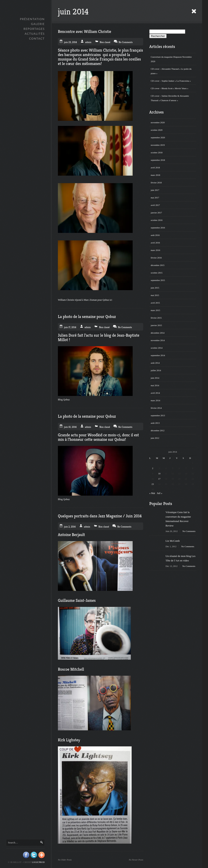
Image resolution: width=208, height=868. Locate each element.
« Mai (152, 493)
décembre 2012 (158, 430)
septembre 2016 (158, 228)
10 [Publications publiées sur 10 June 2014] (159, 473)
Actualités (35, 34)
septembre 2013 (158, 415)
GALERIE (38, 24)
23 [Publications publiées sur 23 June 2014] (153, 484)
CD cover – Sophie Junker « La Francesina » (171, 81)
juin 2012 (155, 438)
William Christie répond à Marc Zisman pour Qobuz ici (85, 300)
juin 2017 (155, 190)
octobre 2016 (157, 220)
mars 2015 (155, 310)
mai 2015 (155, 295)
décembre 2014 (158, 333)
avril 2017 (155, 205)
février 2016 (156, 258)
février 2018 (156, 183)
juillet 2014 (156, 370)
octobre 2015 (157, 273)
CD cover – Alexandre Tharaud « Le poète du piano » (171, 71)
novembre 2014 (158, 340)
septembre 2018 (158, 160)
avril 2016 (155, 243)
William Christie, (103, 50)
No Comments (189, 531)
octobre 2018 (157, 152)
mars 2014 (155, 400)
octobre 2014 (157, 348)
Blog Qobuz (64, 400)
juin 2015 (155, 288)
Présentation (32, 19)
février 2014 (156, 408)
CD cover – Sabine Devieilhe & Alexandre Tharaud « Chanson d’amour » (170, 98)
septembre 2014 (158, 355)
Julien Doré (67, 335)
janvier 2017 (156, 213)
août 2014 (155, 363)
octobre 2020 (157, 130)
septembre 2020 (158, 137)
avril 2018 (155, 168)
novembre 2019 (158, 145)
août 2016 (155, 235)
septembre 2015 (158, 280)
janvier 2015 (156, 325)
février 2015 (156, 318)
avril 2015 (155, 303)
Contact (37, 38)
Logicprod (38, 862)
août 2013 (155, 423)
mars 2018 (155, 175)
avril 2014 (155, 393)
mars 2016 (155, 250)
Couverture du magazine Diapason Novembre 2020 (171, 59)
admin (88, 42)
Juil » (159, 493)
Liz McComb (173, 541)
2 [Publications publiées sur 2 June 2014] (153, 468)
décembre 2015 (158, 265)
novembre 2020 (158, 122)
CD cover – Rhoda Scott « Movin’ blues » (170, 88)
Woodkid (95, 435)
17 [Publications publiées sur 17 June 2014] (159, 479)
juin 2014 (155, 378)
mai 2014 (155, 385)
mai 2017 (155, 198)
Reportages (34, 29)
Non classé (105, 42)
